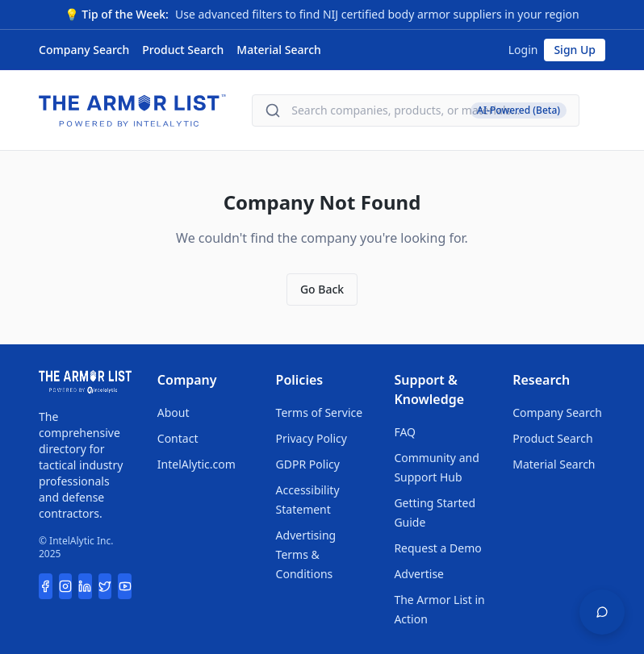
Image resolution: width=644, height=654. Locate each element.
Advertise (419, 574)
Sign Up (575, 50)
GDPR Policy (308, 464)
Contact (178, 438)
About (174, 412)
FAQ (405, 432)
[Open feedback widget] (602, 612)
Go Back (322, 289)
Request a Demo (437, 548)
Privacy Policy (312, 438)
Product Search (183, 50)
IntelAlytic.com (197, 464)
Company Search (84, 50)
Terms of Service (320, 412)
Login (523, 50)
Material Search (278, 50)
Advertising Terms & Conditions (306, 554)
